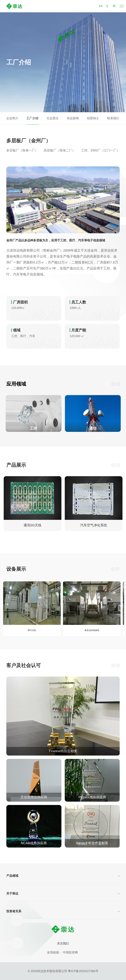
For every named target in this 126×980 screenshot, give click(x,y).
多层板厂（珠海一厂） (22, 150)
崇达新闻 (73, 118)
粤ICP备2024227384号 (83, 971)
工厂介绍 (32, 118)
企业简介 (12, 118)
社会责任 (53, 118)
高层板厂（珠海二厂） (59, 150)
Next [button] (117, 384)
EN (99, 6)
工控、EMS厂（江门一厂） (100, 150)
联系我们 (113, 118)
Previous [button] (110, 384)
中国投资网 (70, 952)
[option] (63, 200)
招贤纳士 (93, 118)
